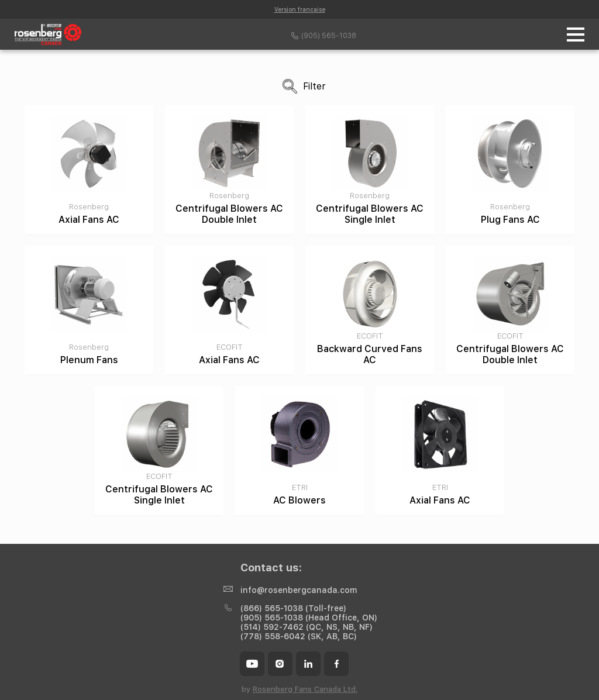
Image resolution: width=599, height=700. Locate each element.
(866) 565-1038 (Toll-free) (293, 608)
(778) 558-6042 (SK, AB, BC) (299, 636)
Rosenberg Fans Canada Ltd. (305, 689)
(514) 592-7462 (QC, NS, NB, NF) (307, 627)
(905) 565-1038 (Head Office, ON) (309, 618)
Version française (300, 9)
